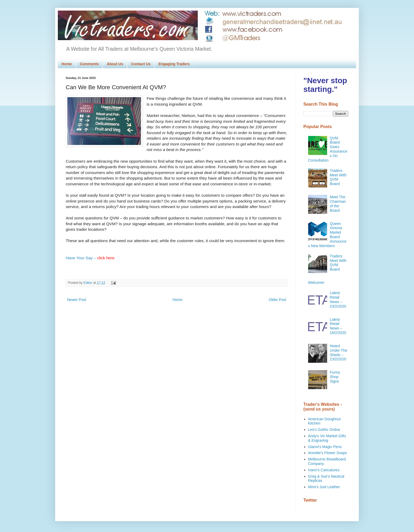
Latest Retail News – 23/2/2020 (338, 299)
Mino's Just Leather (324, 487)
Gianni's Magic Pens (325, 447)
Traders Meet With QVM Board (338, 177)
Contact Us (141, 64)
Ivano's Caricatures (324, 470)
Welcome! (316, 283)
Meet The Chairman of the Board (338, 204)
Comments (89, 64)
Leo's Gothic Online (324, 430)
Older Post (277, 300)
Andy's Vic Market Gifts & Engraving (327, 438)
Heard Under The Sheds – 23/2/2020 (338, 352)
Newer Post (77, 300)
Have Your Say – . (91, 258)
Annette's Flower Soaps (328, 453)
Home (67, 64)
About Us (115, 64)
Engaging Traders (174, 64)
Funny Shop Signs (335, 377)
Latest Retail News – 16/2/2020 (338, 326)
